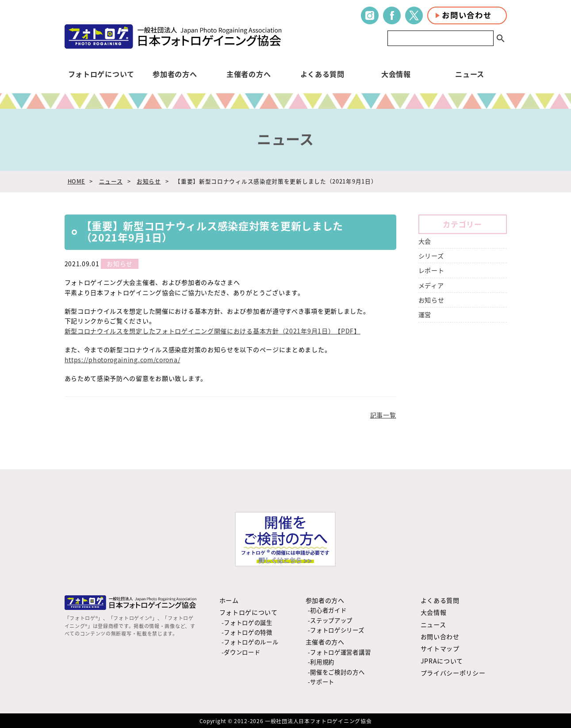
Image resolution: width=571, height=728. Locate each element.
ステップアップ (331, 620)
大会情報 (396, 74)
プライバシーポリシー (453, 673)
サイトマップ (440, 648)
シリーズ (431, 256)
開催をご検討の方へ (337, 672)
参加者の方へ (175, 74)
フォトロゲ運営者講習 (340, 652)
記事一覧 (383, 415)
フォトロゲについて (101, 74)
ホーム (229, 600)
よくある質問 (322, 74)
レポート (431, 270)
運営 (425, 314)
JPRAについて (442, 661)
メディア (431, 285)
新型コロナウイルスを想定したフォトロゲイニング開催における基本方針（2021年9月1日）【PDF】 (213, 331)
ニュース (470, 74)
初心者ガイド (328, 610)
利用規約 (322, 662)
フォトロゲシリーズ (337, 630)
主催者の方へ (249, 74)
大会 (425, 241)
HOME (77, 181)
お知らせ (149, 181)
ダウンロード (242, 652)
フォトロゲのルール (251, 642)
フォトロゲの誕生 (248, 623)
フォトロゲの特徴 (248, 632)
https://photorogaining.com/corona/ (123, 360)
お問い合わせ (467, 15)
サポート (322, 682)
